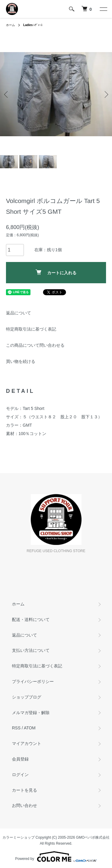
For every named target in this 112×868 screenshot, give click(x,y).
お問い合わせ (24, 805)
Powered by (56, 857)
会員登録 (20, 759)
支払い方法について (31, 650)
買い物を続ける (21, 361)
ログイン (20, 775)
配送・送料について (31, 619)
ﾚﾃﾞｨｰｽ (33, 25)
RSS (16, 728)
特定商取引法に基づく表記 (31, 329)
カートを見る (24, 790)
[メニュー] (103, 9)
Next (105, 94)
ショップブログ (27, 697)
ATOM (30, 728)
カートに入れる (56, 272)
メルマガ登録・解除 (31, 713)
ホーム (10, 25)
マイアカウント (27, 743)
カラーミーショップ (19, 837)
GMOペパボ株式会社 (93, 837)
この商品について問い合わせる (35, 345)
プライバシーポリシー (33, 681)
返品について (19, 313)
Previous (7, 94)
